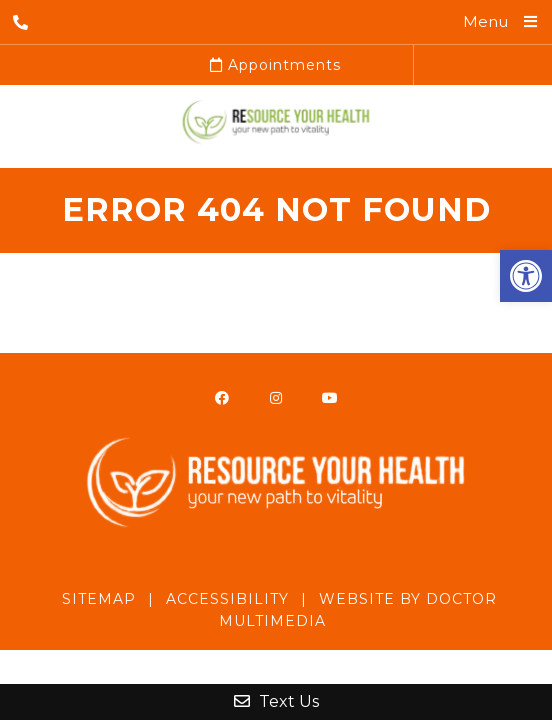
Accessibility (227, 599)
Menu (485, 21)
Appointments (275, 65)
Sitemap (99, 599)
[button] (526, 276)
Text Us (276, 701)
